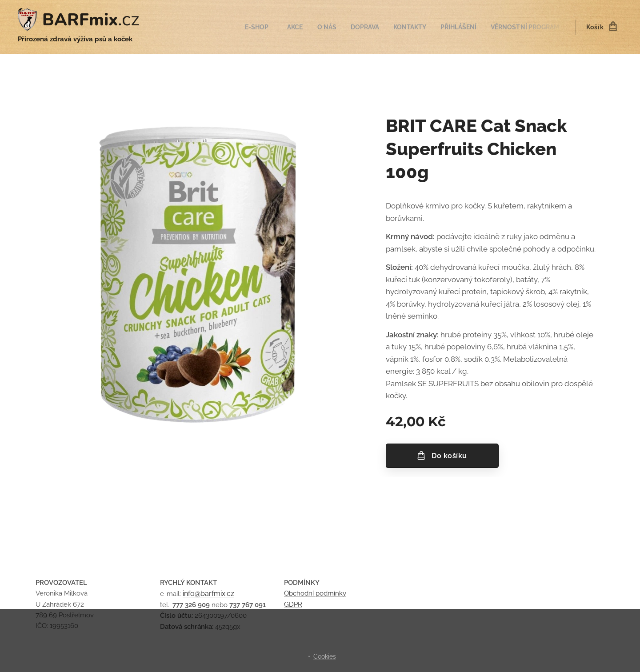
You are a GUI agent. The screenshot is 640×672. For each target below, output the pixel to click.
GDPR (293, 604)
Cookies (325, 656)
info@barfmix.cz (208, 594)
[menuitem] (245, 27)
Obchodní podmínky (315, 594)
